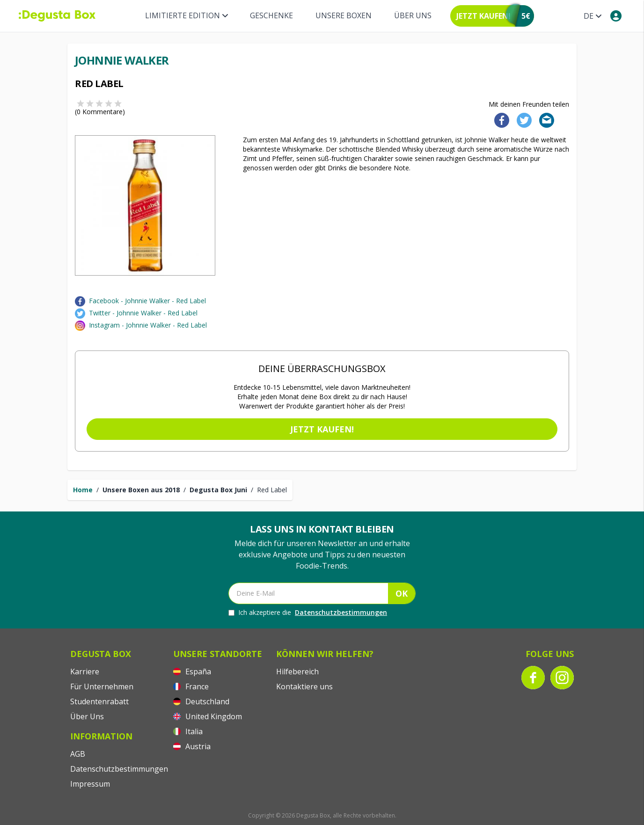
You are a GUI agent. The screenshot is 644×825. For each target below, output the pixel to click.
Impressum (90, 784)
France (191, 686)
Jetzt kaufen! (322, 429)
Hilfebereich (297, 672)
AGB (78, 754)
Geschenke (271, 15)
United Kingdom (208, 716)
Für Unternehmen (102, 686)
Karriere (85, 672)
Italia (188, 731)
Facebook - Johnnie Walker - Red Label (147, 301)
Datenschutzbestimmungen (341, 612)
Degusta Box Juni (218, 490)
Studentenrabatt (99, 701)
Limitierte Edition (186, 15)
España (192, 672)
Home (83, 490)
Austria (192, 746)
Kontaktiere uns (304, 686)
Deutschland (201, 701)
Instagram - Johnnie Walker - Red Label (148, 325)
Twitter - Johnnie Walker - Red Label (143, 313)
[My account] (616, 16)
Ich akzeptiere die (308, 613)
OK (402, 593)
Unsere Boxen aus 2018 (141, 490)
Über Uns (413, 15)
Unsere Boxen (344, 15)
